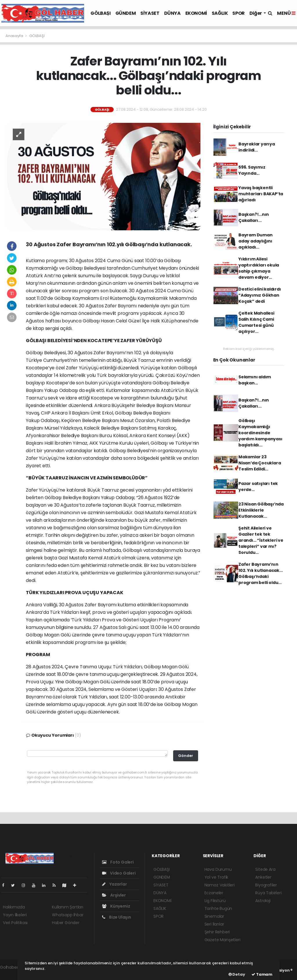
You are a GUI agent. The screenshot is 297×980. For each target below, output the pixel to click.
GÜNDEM (126, 13)
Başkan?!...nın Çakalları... (254, 217)
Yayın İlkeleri (15, 915)
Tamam (262, 974)
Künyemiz (116, 906)
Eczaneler (214, 893)
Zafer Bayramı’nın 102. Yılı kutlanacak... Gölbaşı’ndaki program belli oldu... (261, 573)
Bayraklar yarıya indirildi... (257, 147)
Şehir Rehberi (217, 932)
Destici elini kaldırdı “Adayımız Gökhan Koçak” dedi (260, 295)
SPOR (238, 13)
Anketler (263, 877)
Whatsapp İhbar (68, 915)
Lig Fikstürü (215, 901)
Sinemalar (214, 916)
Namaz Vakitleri (220, 885)
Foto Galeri (118, 862)
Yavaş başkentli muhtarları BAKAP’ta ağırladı (261, 194)
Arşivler (114, 895)
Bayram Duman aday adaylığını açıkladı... (256, 241)
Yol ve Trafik (217, 877)
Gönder (186, 756)
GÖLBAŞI (100, 13)
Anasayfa (15, 36)
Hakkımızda (14, 907)
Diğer (256, 13)
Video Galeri (119, 873)
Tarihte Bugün (218, 908)
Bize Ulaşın (117, 917)
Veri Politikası (15, 923)
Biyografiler (266, 885)
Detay (237, 974)
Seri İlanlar (214, 924)
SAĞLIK (220, 13)
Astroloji (263, 901)
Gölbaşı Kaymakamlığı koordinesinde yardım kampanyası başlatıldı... (260, 433)
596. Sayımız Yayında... (252, 170)
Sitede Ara (265, 869)
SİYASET (150, 13)
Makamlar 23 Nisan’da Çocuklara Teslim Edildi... (260, 463)
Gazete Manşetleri (222, 940)
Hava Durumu (218, 869)
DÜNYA (172, 13)
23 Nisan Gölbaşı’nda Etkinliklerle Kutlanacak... (261, 510)
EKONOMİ (196, 13)
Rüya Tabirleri (268, 893)
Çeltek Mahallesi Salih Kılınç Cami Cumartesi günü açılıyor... (256, 322)
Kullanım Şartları (68, 907)
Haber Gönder (66, 923)
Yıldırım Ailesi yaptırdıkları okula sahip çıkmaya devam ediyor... (259, 268)
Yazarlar (114, 884)
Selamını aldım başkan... (255, 380)
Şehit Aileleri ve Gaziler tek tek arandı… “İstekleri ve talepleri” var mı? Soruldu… (261, 540)
